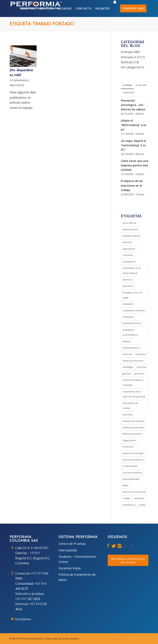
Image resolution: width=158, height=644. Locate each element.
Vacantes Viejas (70, 568)
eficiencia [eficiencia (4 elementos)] (127, 280)
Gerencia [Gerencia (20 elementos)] (141, 367)
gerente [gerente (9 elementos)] (127, 374)
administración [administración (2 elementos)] (130, 229)
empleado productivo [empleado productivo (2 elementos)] (134, 310)
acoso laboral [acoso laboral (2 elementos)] (129, 223)
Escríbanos (23, 619)
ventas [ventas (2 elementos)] (142, 505)
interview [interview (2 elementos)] (127, 414)
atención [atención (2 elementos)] (127, 242)
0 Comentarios (19, 80)
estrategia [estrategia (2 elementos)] (128, 367)
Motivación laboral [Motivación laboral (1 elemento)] (132, 434)
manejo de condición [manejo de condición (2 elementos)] (134, 421)
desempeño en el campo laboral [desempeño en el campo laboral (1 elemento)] (132, 270)
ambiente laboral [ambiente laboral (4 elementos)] (131, 236)
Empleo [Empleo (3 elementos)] (126, 341)
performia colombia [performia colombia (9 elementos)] (133, 453)
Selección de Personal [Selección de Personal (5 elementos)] (134, 492)
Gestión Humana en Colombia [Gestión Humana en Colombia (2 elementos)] (133, 382)
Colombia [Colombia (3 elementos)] (127, 255)
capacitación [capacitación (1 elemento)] (129, 249)
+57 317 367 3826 (28, 599)
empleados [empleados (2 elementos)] (128, 317)
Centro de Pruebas (72, 544)
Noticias (127, 62)
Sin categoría (130, 67)
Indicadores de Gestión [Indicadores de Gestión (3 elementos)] (130, 406)
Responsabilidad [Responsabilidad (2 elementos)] (131, 479)
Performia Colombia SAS (30, 638)
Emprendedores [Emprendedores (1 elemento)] (131, 348)
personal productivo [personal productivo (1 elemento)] (133, 460)
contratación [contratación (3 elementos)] (129, 262)
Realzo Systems (71, 638)
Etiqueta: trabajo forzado (42, 24)
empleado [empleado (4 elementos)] (128, 304)
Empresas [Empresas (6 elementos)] (140, 354)
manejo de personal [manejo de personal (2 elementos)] (133, 427)
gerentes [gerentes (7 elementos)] (139, 374)
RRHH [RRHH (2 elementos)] (125, 485)
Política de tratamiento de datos (77, 577)
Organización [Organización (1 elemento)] (129, 440)
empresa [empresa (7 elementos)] (127, 354)
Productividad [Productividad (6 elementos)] (130, 466)
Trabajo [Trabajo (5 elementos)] (126, 498)
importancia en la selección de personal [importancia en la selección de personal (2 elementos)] (134, 394)
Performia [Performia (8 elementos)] (128, 447)
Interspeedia (68, 550)
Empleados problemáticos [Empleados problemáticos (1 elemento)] (130, 332)
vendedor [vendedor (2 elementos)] (139, 498)
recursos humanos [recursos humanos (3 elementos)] (132, 473)
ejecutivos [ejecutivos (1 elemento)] (128, 286)
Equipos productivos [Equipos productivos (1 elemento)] (133, 361)
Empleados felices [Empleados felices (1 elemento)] (132, 323)
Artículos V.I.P (131, 57)
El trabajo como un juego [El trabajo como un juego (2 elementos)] (132, 295)
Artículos (127, 52)
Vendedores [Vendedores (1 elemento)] (129, 505)
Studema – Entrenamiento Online (77, 559)
